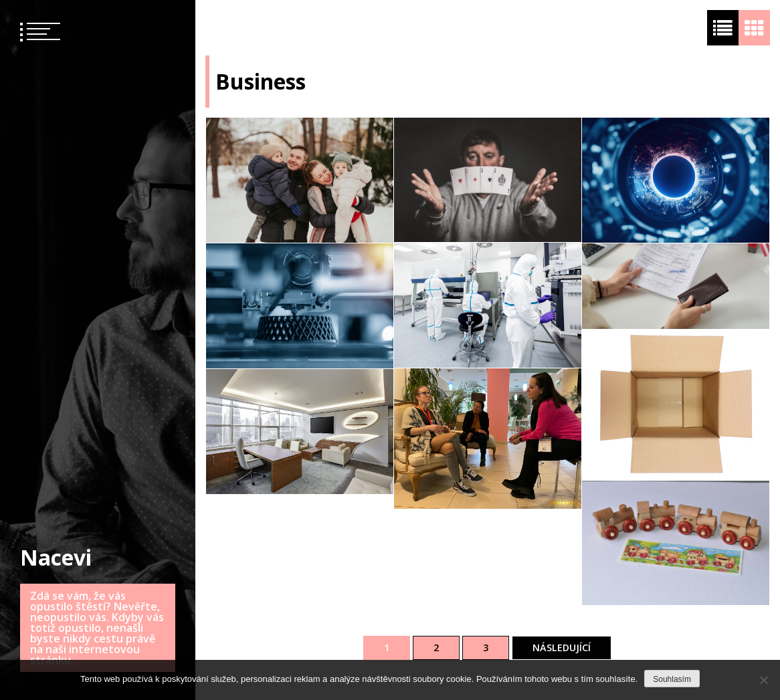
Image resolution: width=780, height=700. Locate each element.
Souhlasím (672, 679)
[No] (763, 680)
